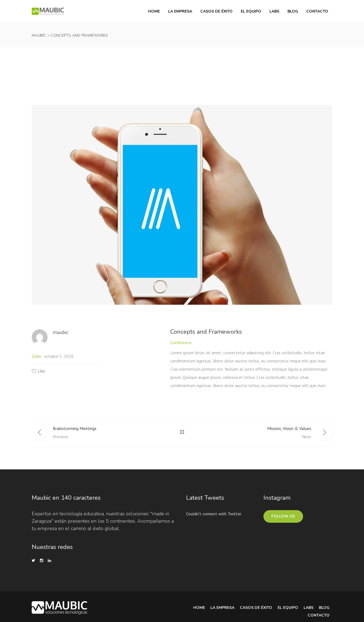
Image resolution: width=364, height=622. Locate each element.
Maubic (39, 35)
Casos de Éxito (256, 608)
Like (41, 371)
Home (199, 608)
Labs (309, 608)
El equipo (288, 608)
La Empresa (222, 608)
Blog (324, 608)
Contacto (319, 615)
